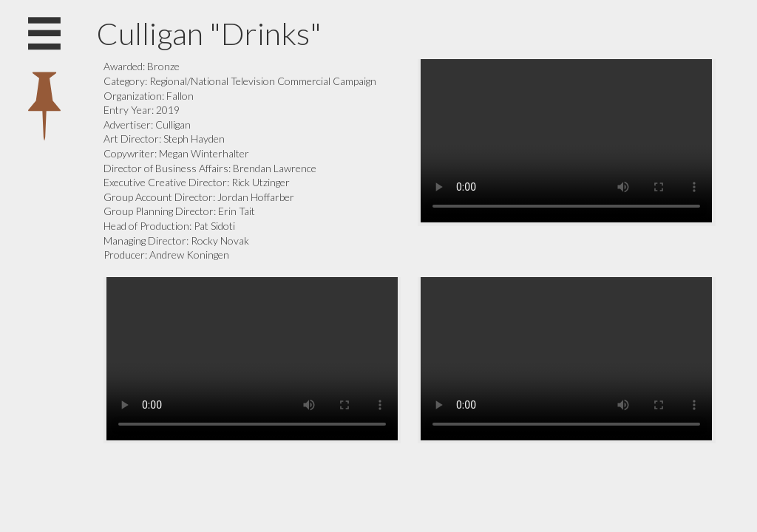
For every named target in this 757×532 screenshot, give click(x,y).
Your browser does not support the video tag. (566, 141)
